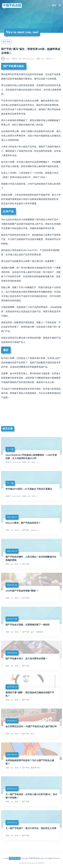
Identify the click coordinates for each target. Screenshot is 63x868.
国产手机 (6, 42)
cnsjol (7, 59)
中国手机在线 (12, 5)
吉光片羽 (41, 863)
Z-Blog (29, 863)
